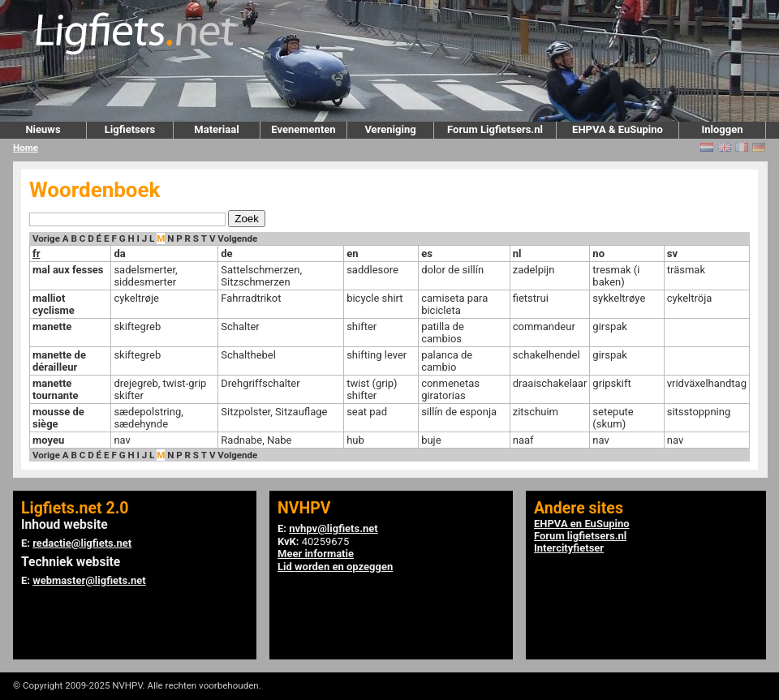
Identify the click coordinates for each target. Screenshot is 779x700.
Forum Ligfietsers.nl (495, 129)
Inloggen (722, 129)
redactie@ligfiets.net (82, 543)
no (598, 253)
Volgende (237, 238)
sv (672, 253)
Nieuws (43, 129)
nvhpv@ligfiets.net (333, 528)
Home (26, 148)
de (226, 253)
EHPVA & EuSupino (618, 129)
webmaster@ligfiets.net (89, 580)
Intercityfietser (569, 548)
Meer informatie (316, 554)
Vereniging (390, 129)
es (427, 253)
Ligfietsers (130, 129)
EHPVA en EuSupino (582, 524)
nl (517, 253)
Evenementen (303, 129)
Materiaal (216, 129)
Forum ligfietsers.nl (580, 536)
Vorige (46, 238)
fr (36, 253)
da (119, 253)
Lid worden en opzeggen (335, 567)
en (352, 253)
